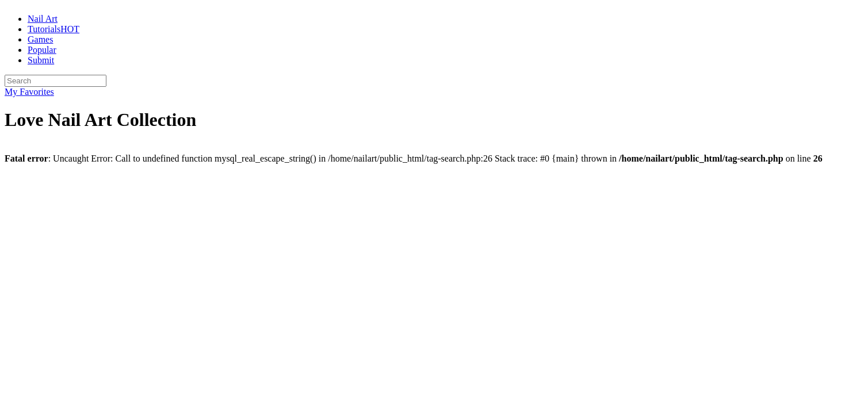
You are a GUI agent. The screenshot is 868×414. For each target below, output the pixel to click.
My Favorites (29, 92)
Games (40, 39)
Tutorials (53, 29)
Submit (41, 60)
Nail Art (43, 19)
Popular (42, 50)
